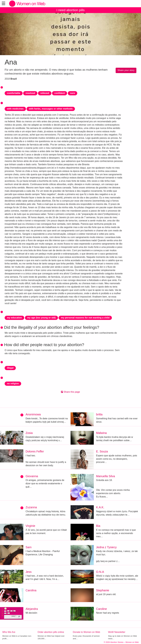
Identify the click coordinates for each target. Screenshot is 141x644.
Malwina (101, 433)
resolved (30, 93)
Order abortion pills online (51, 632)
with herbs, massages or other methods (51, 109)
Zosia (29, 433)
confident (60, 93)
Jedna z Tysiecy (106, 547)
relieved (45, 93)
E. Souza (102, 451)
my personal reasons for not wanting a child (85, 318)
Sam (29, 547)
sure (73, 93)
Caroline (101, 609)
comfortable (14, 93)
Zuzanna (31, 507)
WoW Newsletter (117, 632)
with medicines (15, 109)
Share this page (70, 392)
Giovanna (32, 476)
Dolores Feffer (35, 451)
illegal (10, 368)
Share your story (126, 70)
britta (99, 414)
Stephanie (103, 590)
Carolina (31, 590)
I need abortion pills (70, 10)
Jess (29, 572)
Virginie (30, 526)
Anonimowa (33, 414)
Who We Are (9, 632)
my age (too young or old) (41, 318)
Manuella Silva (105, 476)
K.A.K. (100, 507)
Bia (98, 526)
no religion (13, 383)
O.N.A (100, 572)
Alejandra (32, 609)
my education (14, 318)
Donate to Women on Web (87, 632)
